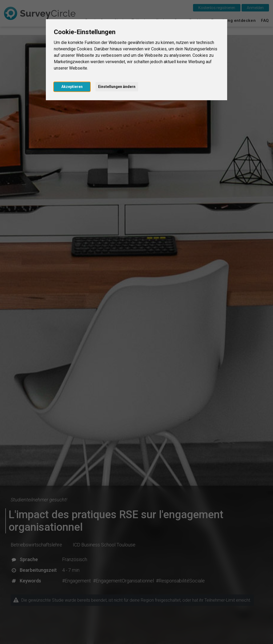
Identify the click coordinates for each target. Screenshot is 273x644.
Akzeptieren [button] (72, 87)
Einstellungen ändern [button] (117, 87)
